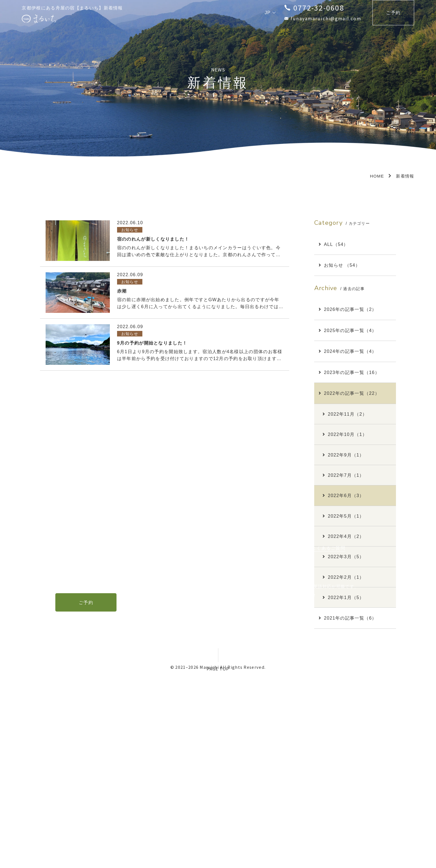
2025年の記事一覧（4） (348, 330)
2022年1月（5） (343, 597)
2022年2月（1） (343, 577)
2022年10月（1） (345, 434)
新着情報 (257, 734)
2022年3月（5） (343, 557)
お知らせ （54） (339, 265)
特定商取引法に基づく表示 (165, 746)
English (259, 799)
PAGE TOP (218, 669)
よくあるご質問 (329, 734)
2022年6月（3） (343, 495)
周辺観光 (201, 734)
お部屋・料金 (169, 734)
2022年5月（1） (343, 516)
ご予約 (393, 13)
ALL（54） (334, 244)
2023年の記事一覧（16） (349, 372)
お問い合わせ (289, 734)
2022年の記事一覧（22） (349, 393)
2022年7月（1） (343, 475)
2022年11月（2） (345, 414)
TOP (141, 734)
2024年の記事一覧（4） (348, 351)
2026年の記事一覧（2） (348, 309)
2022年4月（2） (343, 536)
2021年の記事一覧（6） (348, 618)
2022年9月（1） (343, 455)
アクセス (229, 734)
